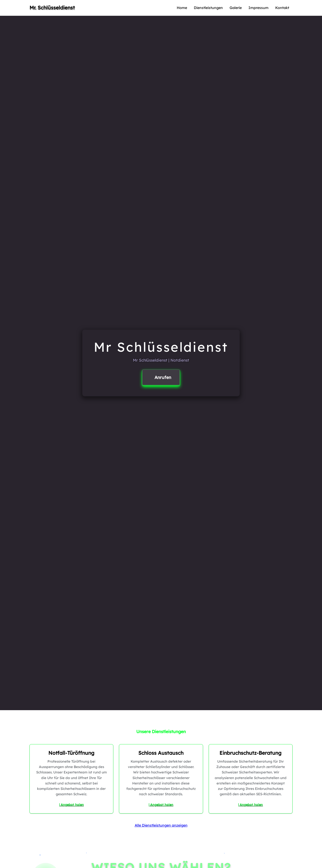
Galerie (236, 8)
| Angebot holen (72, 805)
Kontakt (282, 8)
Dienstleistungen (208, 8)
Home (182, 8)
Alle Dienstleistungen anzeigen (161, 825)
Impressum (258, 8)
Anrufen (163, 377)
